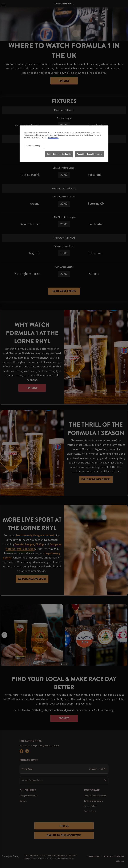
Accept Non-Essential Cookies (90, 154)
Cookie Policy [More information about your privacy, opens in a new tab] (54, 138)
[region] (64, 144)
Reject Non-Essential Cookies (59, 154)
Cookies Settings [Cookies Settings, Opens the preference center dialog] (34, 146)
